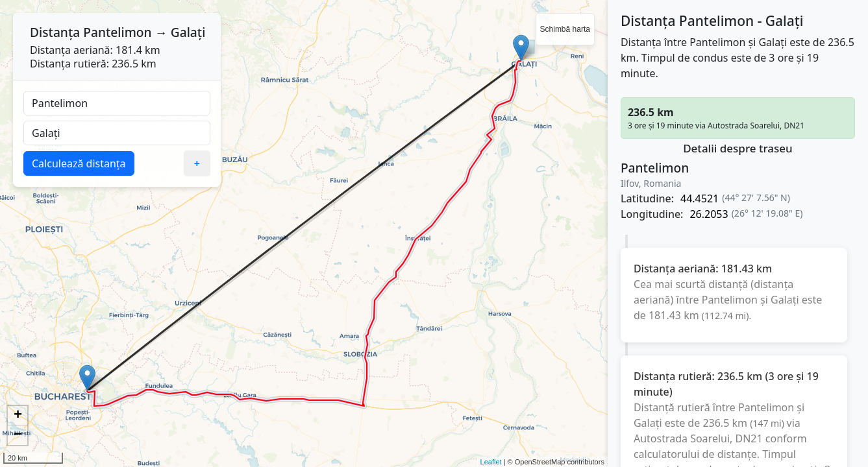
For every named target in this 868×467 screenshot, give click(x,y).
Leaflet (491, 462)
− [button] (18, 435)
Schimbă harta (565, 29)
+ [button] (18, 416)
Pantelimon (117, 32)
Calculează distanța (79, 163)
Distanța (55, 32)
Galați (188, 32)
